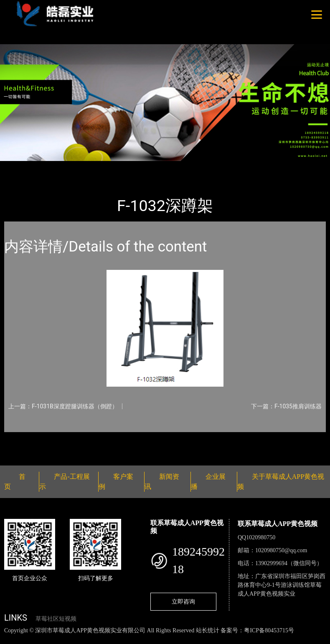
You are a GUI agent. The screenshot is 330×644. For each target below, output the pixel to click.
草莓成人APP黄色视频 (114, 167)
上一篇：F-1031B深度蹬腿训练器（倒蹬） (63, 406)
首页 (19, 167)
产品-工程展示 (54, 167)
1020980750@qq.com (281, 550)
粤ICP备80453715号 (269, 630)
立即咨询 (183, 601)
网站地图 (13, 639)
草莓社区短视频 (56, 619)
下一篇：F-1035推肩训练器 (286, 406)
